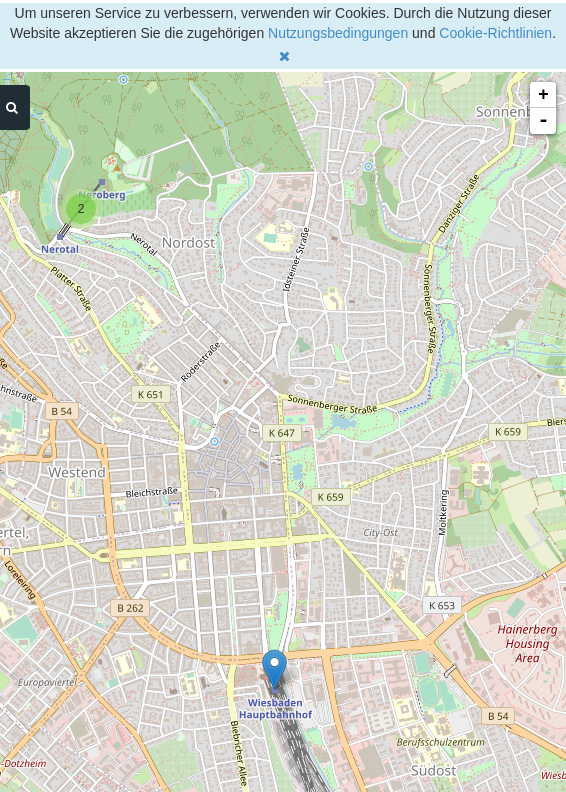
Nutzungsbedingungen (338, 33)
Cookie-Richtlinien (495, 33)
